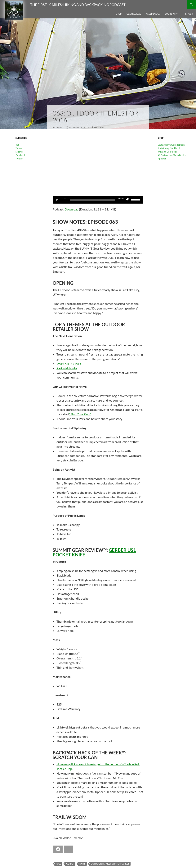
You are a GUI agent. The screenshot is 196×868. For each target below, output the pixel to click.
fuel (58, 864)
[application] (98, 200)
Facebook (20, 155)
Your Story (171, 14)
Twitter (19, 159)
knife (82, 864)
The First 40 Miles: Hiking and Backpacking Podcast (78, 5)
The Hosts (188, 14)
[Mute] (128, 200)
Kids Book (171, 145)
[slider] (93, 200)
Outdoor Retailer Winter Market (110, 864)
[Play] (58, 200)
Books (172, 155)
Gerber (70, 864)
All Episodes (153, 14)
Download (72, 209)
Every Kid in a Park (69, 363)
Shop (119, 14)
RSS (17, 145)
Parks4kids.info (67, 368)
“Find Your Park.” (80, 414)
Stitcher (19, 152)
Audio (60, 127)
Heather (99, 127)
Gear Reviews (134, 14)
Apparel (162, 159)
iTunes (19, 148)
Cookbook (169, 148)
